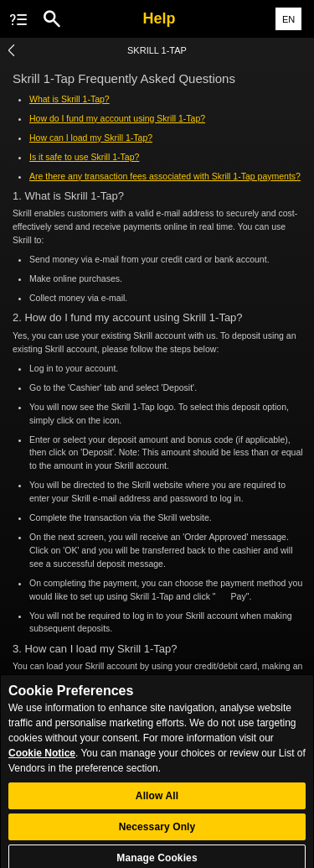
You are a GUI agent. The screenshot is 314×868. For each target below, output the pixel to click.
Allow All (157, 803)
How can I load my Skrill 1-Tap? (91, 138)
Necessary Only (157, 834)
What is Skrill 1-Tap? (69, 99)
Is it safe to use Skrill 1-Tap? (84, 157)
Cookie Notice (42, 760)
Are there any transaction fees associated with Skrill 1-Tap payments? (165, 176)
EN (288, 19)
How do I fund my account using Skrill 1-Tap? (117, 118)
